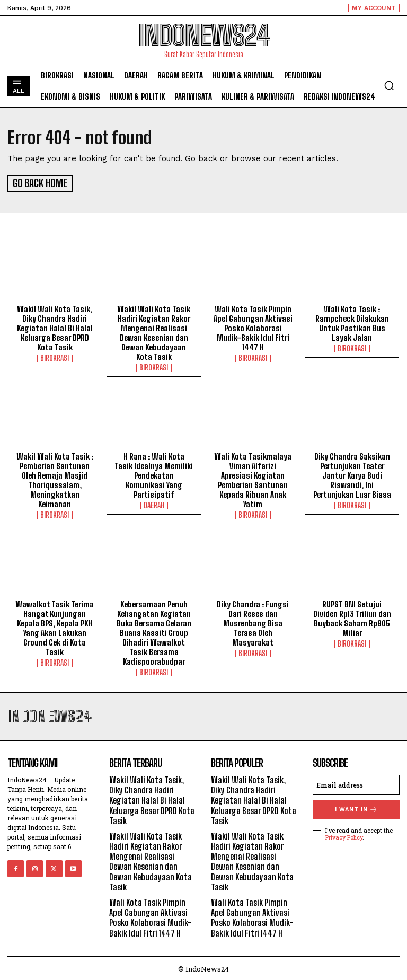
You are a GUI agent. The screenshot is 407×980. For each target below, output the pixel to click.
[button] (389, 85)
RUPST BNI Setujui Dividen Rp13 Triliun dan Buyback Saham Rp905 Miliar (352, 617)
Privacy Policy (344, 836)
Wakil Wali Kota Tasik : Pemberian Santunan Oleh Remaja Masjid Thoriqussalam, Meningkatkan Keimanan (55, 479)
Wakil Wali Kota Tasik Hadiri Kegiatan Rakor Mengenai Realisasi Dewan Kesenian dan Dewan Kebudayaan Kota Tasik (154, 331)
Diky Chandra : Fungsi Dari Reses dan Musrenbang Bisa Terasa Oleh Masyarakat (253, 622)
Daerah (154, 504)
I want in (356, 808)
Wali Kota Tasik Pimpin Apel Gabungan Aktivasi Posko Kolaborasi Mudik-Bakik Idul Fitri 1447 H (253, 326)
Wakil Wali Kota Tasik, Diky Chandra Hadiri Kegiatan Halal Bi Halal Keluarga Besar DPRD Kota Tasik (55, 326)
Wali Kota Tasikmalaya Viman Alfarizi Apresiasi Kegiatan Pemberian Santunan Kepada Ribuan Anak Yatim (253, 479)
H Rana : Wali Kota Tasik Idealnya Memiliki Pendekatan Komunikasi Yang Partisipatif (154, 474)
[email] (356, 783)
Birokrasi (55, 357)
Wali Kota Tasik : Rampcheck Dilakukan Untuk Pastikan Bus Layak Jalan (352, 322)
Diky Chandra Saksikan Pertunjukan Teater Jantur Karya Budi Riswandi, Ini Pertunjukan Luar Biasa (352, 474)
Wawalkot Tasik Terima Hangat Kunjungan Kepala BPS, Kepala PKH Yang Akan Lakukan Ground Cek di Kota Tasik (55, 626)
